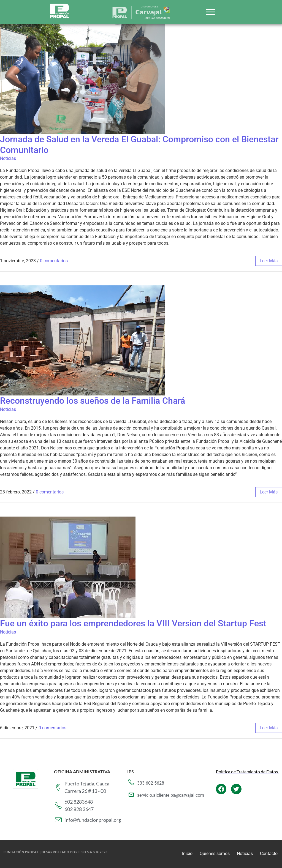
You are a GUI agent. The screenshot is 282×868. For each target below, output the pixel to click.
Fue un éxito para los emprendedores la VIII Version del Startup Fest (133, 623)
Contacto (269, 854)
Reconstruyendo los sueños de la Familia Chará (93, 401)
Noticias (8, 158)
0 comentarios (54, 261)
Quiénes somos (215, 854)
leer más (269, 261)
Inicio (187, 854)
